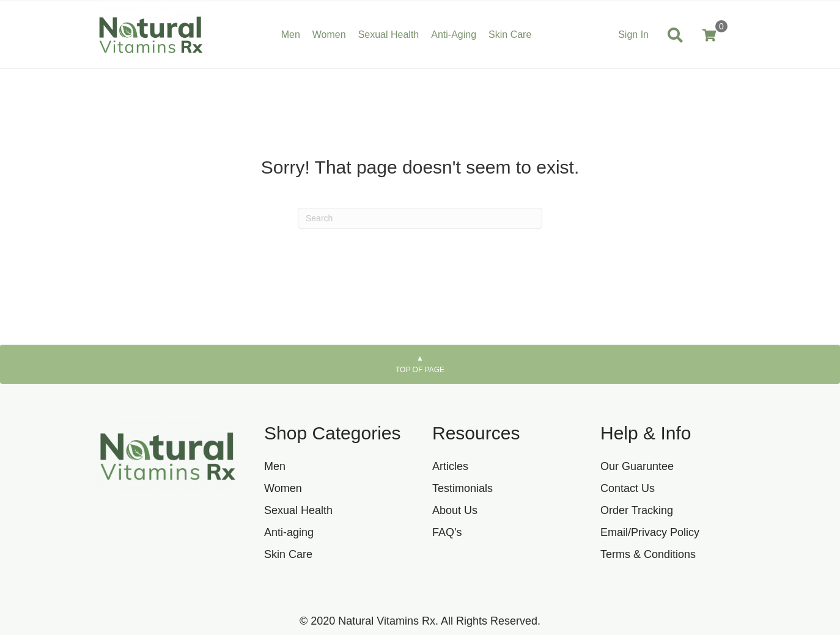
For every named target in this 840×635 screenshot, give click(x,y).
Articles (450, 466)
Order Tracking (637, 510)
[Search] (420, 218)
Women (283, 488)
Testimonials (462, 488)
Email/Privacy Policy (650, 532)
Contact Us (628, 488)
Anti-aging (289, 532)
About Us (455, 510)
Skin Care (288, 554)
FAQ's (447, 532)
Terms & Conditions (648, 554)
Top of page (420, 364)
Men (275, 466)
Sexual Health (298, 510)
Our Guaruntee (637, 466)
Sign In (633, 35)
